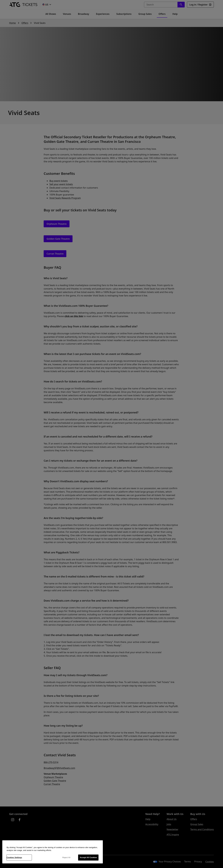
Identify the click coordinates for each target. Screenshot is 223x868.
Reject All (66, 857)
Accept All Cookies (88, 857)
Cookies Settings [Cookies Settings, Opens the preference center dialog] (14, 857)
